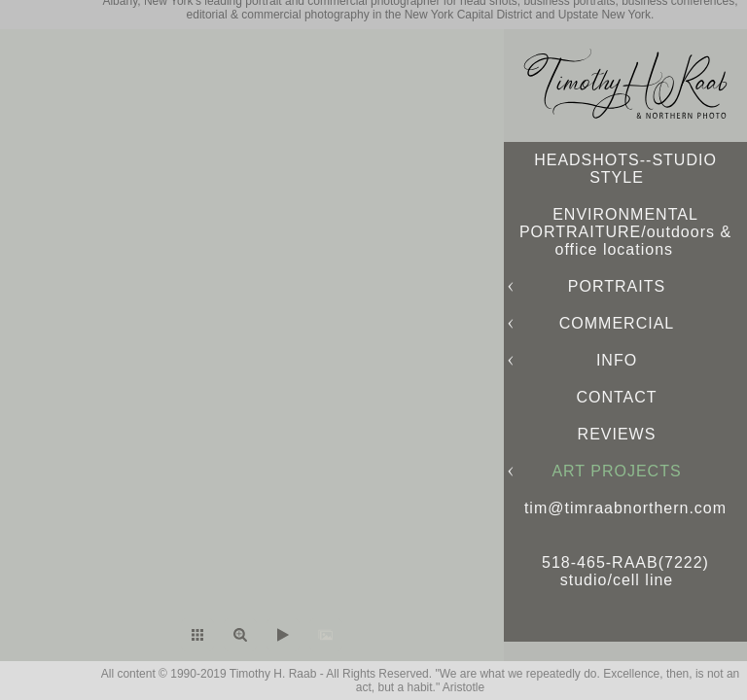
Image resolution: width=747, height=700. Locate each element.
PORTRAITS (617, 286)
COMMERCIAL (617, 323)
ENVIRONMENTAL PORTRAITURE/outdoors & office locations (625, 232)
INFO (617, 360)
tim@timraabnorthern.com (625, 508)
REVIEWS (617, 434)
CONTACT (616, 397)
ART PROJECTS (616, 471)
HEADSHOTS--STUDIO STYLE (625, 169)
